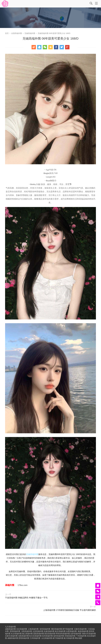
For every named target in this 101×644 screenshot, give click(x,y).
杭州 (47, 636)
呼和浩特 (63, 634)
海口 (27, 634)
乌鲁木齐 (89, 634)
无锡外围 (53, 554)
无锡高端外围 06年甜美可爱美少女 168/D (54, 33)
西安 (50, 634)
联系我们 (38, 579)
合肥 (71, 631)
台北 (47, 638)
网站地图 (78, 638)
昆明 (15, 631)
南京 (60, 631)
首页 (7, 33)
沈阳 (27, 631)
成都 (13, 638)
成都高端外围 (10, 629)
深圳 (45, 629)
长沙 (16, 634)
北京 (22, 629)
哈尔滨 (35, 636)
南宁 (58, 638)
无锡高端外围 (30, 33)
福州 (59, 636)
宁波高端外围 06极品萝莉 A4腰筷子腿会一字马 (50, 596)
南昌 (83, 631)
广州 (81, 636)
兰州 (35, 638)
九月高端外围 (10, 627)
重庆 (57, 629)
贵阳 (39, 634)
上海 (33, 629)
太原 (38, 631)
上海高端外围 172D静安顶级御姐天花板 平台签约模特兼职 (51, 608)
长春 (49, 631)
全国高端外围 (17, 33)
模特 (26, 562)
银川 (69, 638)
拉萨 (76, 634)
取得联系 (86, 571)
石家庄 (80, 629)
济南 (70, 636)
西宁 (68, 629)
